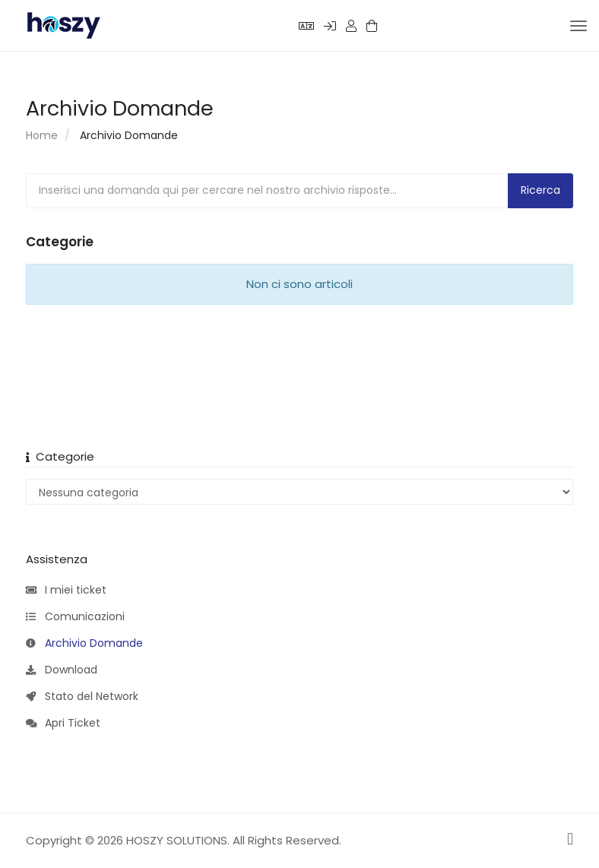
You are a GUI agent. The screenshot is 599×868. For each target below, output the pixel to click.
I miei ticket (66, 591)
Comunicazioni (75, 617)
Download (62, 670)
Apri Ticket (63, 724)
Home (42, 135)
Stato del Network (82, 697)
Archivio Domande (84, 644)
